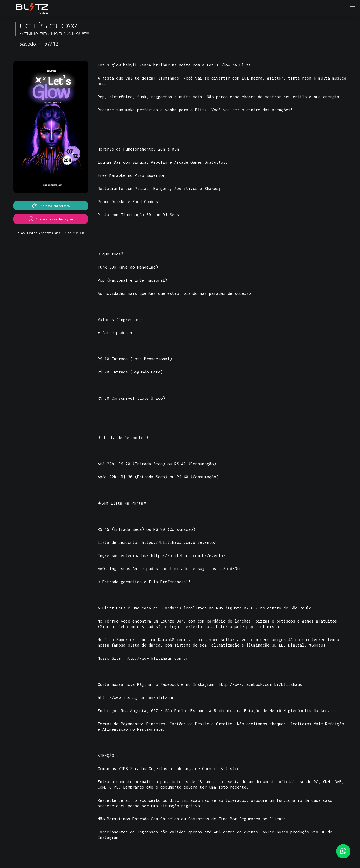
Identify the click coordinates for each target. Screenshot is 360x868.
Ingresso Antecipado (51, 205)
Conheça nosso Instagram (51, 219)
